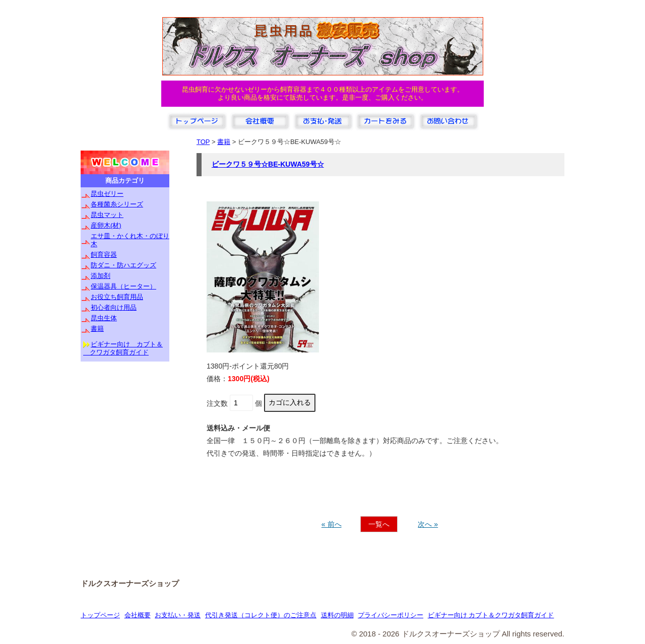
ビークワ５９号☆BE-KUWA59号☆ (268, 164)
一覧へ (379, 524)
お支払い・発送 (178, 615)
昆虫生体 (104, 318)
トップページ (100, 615)
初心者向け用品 (114, 307)
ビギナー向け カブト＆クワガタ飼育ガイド (491, 615)
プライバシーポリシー (391, 615)
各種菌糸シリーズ (117, 204)
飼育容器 (104, 255)
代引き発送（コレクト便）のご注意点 (261, 615)
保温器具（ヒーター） (123, 286)
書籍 (97, 329)
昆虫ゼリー (107, 194)
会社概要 (138, 615)
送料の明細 (337, 615)
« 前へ (332, 524)
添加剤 (101, 276)
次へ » (428, 524)
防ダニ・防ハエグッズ (123, 265)
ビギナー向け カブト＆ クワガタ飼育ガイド (123, 348)
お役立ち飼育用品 (117, 297)
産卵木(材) (106, 225)
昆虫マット (107, 215)
